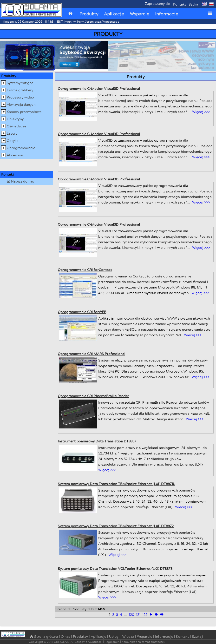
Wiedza (128, 636)
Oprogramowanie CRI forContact (85, 270)
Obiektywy (15, 119)
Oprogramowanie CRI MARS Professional (92, 354)
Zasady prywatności (89, 642)
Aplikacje (114, 14)
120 (131, 614)
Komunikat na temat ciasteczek (144, 642)
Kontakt (180, 4)
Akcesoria (15, 155)
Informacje (167, 14)
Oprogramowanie (21, 148)
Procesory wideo (20, 97)
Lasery (12, 133)
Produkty (89, 14)
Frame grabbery (20, 90)
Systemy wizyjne (20, 83)
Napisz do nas (20, 181)
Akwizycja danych (21, 104)
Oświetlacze (16, 126)
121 (138, 614)
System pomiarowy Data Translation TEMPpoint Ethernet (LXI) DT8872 (116, 526)
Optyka (13, 141)
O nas (65, 636)
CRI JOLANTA (63, 642)
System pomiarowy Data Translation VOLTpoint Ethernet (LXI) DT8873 (115, 568)
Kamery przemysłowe (24, 112)
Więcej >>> (201, 112)
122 (145, 614)
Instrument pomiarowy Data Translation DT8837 (97, 441)
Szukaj (194, 4)
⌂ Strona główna (43, 637)
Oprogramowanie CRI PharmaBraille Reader (93, 396)
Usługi (114, 636)
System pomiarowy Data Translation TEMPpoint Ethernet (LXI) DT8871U (117, 484)
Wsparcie (140, 14)
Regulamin (112, 642)
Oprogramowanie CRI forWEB (82, 312)
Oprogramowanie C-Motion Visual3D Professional (99, 89)
